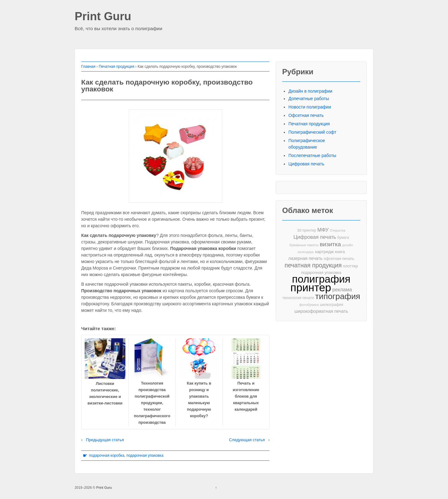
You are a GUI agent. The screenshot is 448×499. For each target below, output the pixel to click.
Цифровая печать (306, 164)
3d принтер (307, 230)
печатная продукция (313, 265)
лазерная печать (305, 258)
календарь (306, 252)
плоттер (350, 266)
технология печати (298, 298)
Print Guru (103, 17)
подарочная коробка (107, 455)
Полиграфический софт (312, 132)
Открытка (338, 230)
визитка (330, 244)
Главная (88, 67)
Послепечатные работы (312, 155)
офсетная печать (339, 259)
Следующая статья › (249, 440)
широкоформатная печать (321, 311)
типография (338, 296)
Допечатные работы (309, 99)
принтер (311, 288)
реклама (342, 289)
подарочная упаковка (145, 455)
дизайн (348, 245)
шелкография (331, 305)
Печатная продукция (116, 67)
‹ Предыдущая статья (103, 440)
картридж (324, 252)
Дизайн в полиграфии (310, 91)
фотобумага (309, 305)
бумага (343, 238)
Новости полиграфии (310, 107)
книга (340, 252)
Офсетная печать (306, 115)
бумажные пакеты (304, 245)
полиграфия (321, 279)
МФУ (323, 230)
